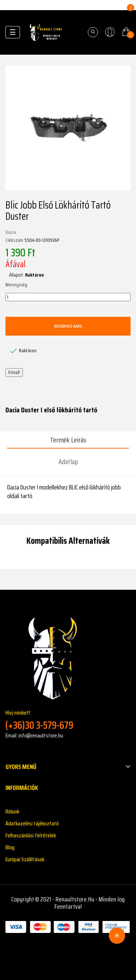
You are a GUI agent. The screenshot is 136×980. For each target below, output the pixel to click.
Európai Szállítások (25, 859)
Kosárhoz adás (68, 326)
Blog (10, 847)
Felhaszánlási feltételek (31, 835)
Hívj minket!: (68, 720)
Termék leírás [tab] (68, 440)
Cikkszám (14, 240)
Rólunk (12, 811)
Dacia (11, 232)
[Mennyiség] (68, 297)
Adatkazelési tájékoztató (32, 823)
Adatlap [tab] (68, 462)
